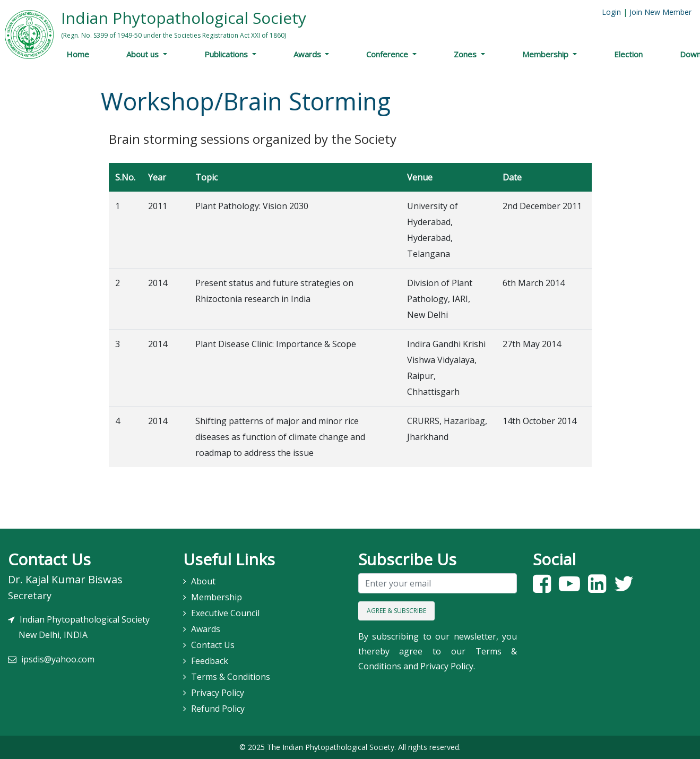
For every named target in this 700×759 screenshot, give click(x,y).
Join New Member (660, 12)
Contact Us (213, 645)
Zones (466, 54)
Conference (388, 54)
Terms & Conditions (231, 677)
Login (611, 12)
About (203, 581)
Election (628, 54)
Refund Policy (218, 709)
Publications (227, 54)
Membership (546, 54)
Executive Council (225, 613)
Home (78, 54)
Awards (308, 54)
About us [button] (144, 54)
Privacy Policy (218, 693)
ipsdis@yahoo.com (58, 659)
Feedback (210, 661)
